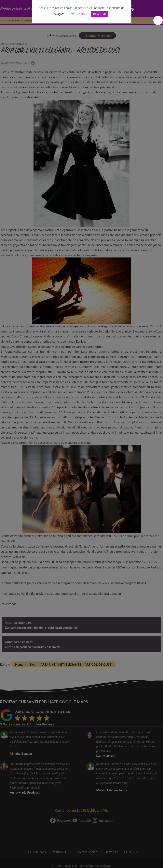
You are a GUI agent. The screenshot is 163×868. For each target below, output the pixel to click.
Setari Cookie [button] (77, 14)
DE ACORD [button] (100, 14)
